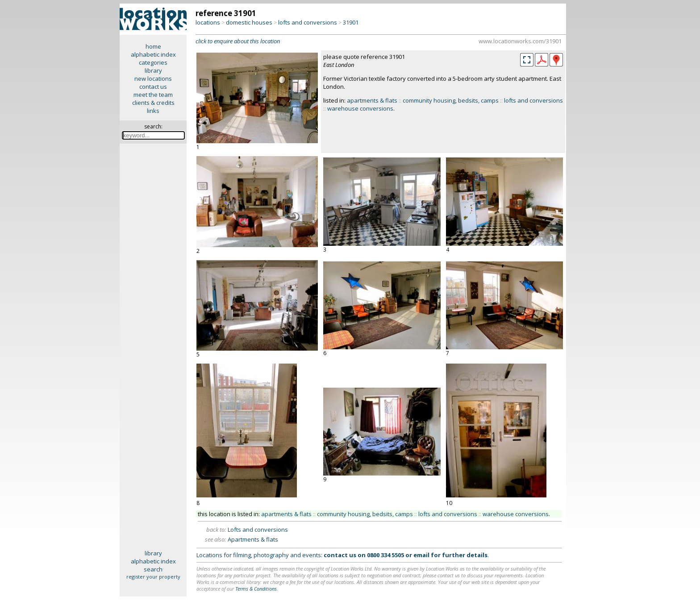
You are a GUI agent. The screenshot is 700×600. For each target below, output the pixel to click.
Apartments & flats (253, 539)
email (421, 555)
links (153, 111)
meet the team (153, 95)
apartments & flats (372, 100)
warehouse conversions (360, 108)
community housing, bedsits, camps (451, 100)
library (153, 70)
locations (208, 22)
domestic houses (249, 22)
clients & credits (153, 103)
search (153, 569)
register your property (153, 577)
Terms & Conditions (256, 589)
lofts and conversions (308, 22)
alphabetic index (153, 54)
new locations (153, 79)
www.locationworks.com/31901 (520, 41)
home (153, 46)
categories (153, 62)
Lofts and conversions (258, 530)
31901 (351, 22)
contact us (153, 87)
